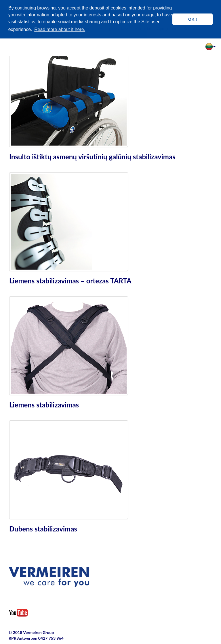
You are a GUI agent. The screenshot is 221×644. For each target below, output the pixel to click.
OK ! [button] (193, 19)
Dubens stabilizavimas (43, 529)
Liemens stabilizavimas (44, 405)
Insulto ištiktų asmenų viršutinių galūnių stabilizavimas (92, 157)
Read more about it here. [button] (60, 29)
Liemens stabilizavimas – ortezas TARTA (70, 281)
